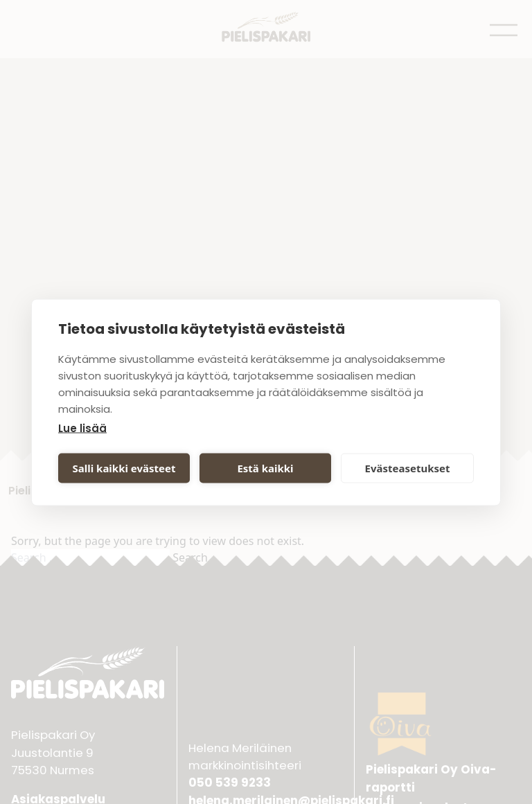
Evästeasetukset (408, 468)
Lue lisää (82, 428)
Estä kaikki (265, 468)
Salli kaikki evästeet (124, 468)
